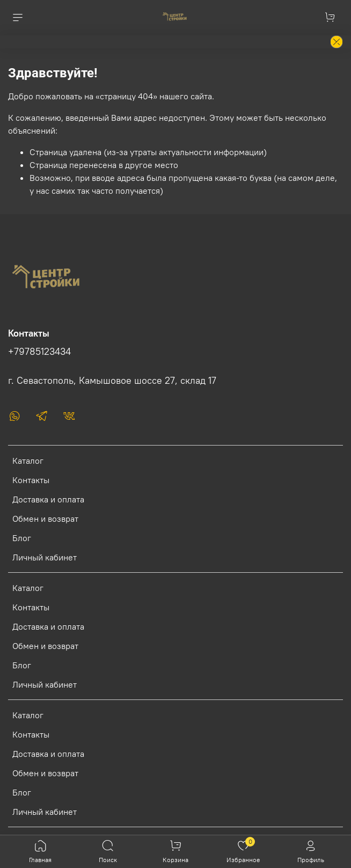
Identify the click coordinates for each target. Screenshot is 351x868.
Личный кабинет (45, 557)
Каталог (28, 461)
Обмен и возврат (45, 519)
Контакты (31, 480)
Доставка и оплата (48, 499)
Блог (22, 538)
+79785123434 (39, 352)
